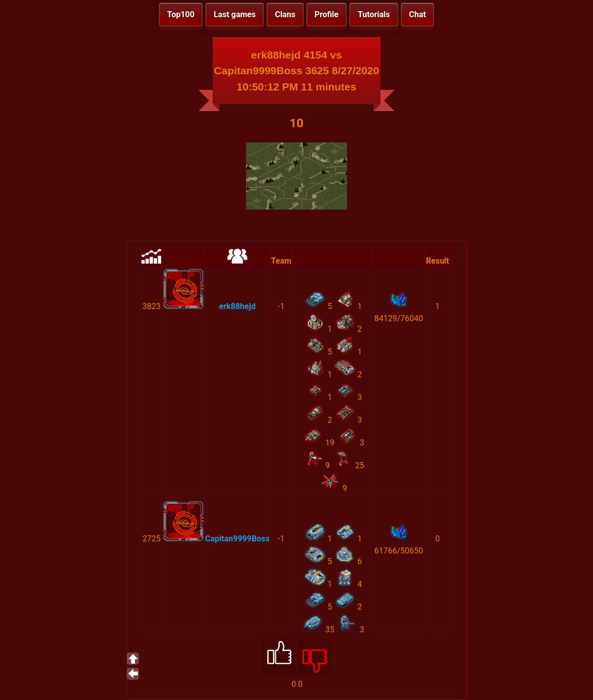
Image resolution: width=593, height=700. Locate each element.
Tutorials (374, 14)
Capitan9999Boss (237, 539)
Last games (235, 14)
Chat (417, 14)
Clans (285, 14)
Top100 (181, 14)
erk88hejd (237, 306)
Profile (327, 14)
